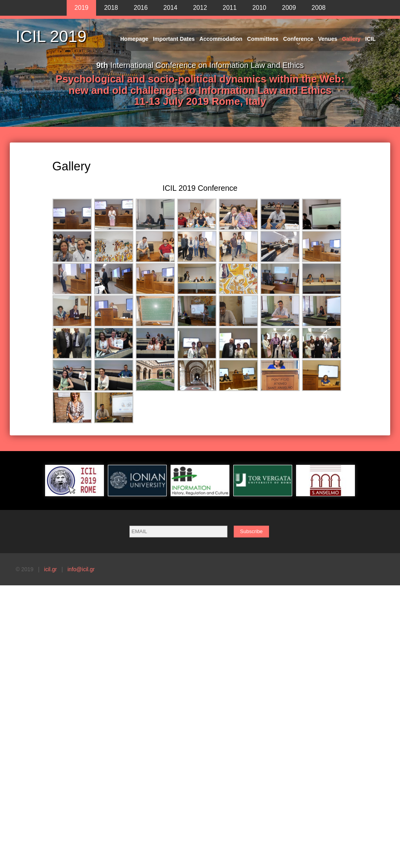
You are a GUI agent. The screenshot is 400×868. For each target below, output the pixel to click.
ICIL (370, 39)
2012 (200, 8)
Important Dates (174, 39)
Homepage (135, 39)
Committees (263, 39)
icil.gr (50, 569)
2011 (230, 8)
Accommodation (221, 39)
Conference (298, 39)
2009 (289, 8)
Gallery (351, 39)
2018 (111, 8)
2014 (171, 8)
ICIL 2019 (51, 37)
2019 (82, 8)
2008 (319, 8)
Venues (328, 39)
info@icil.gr (81, 569)
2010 (259, 8)
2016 (141, 8)
